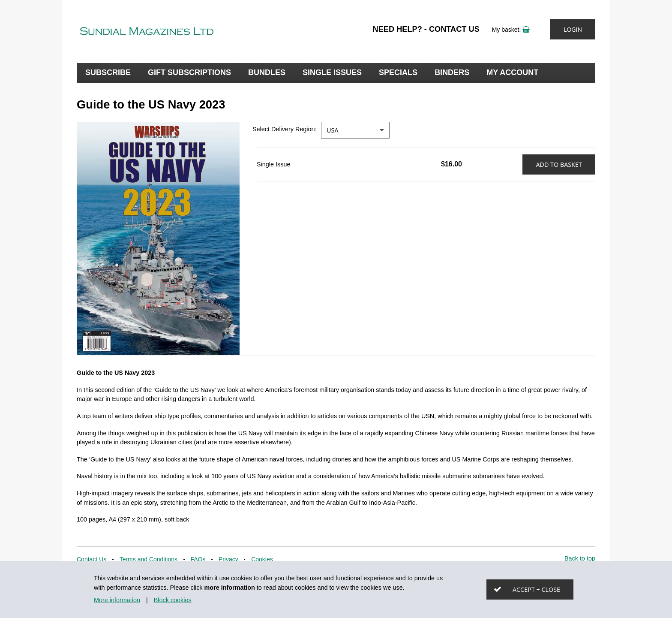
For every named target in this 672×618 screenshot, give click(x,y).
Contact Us (454, 29)
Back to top (580, 558)
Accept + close (536, 589)
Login (573, 29)
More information (117, 600)
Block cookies (173, 600)
